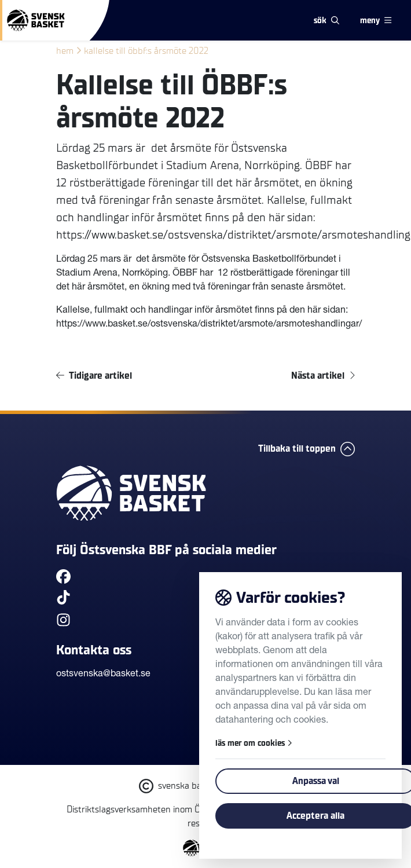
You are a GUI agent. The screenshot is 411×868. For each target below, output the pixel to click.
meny (376, 21)
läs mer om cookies (254, 743)
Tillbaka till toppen (307, 449)
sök (326, 21)
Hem (65, 51)
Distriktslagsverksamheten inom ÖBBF (142, 810)
